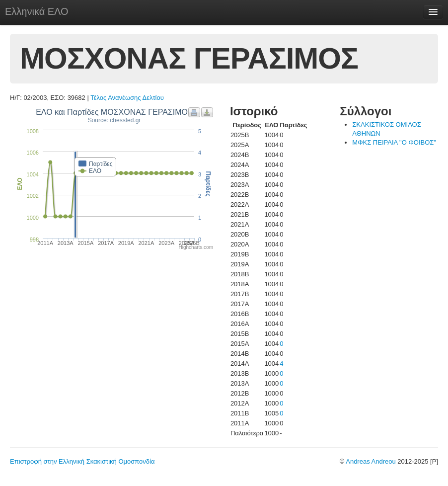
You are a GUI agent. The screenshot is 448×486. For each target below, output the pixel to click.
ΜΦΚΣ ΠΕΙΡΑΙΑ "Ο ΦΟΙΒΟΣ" (394, 142)
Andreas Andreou (371, 461)
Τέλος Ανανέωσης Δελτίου (127, 98)
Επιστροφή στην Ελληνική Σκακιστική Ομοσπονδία (82, 461)
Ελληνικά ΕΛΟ (37, 11)
